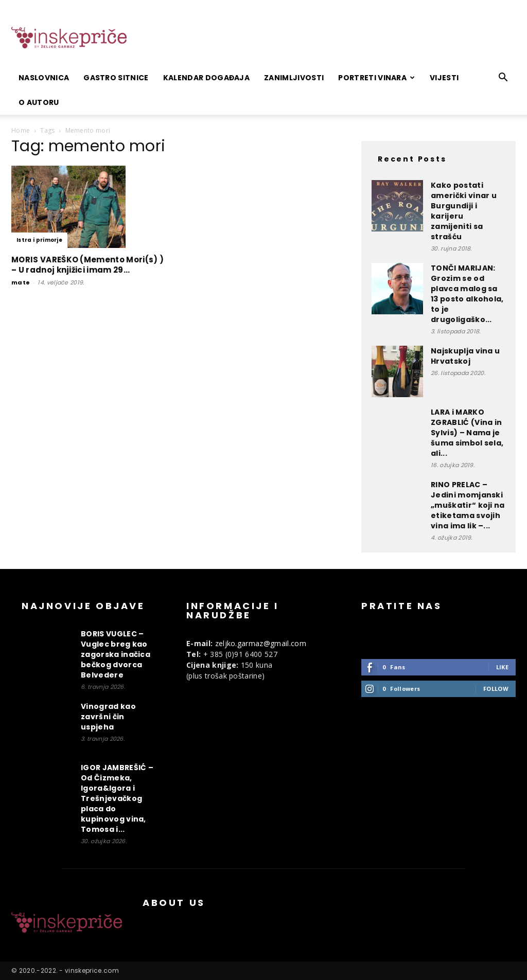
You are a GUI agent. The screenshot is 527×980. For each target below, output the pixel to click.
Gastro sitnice (116, 78)
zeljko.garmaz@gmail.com (261, 643)
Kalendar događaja (206, 78)
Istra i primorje (39, 240)
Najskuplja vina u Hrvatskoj (465, 356)
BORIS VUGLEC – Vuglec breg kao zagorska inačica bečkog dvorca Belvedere (116, 654)
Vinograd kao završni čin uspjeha (108, 717)
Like (502, 667)
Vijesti (444, 78)
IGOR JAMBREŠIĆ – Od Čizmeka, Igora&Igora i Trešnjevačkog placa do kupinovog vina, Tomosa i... (117, 798)
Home (21, 130)
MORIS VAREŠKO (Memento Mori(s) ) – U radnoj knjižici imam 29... (87, 265)
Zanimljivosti (294, 78)
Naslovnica (44, 78)
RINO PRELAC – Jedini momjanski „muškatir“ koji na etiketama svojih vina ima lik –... (468, 505)
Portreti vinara (376, 78)
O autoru (39, 102)
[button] (503, 78)
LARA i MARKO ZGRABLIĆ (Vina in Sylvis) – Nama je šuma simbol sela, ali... (467, 433)
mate (21, 282)
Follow (496, 689)
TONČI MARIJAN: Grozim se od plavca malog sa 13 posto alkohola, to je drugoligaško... (467, 294)
